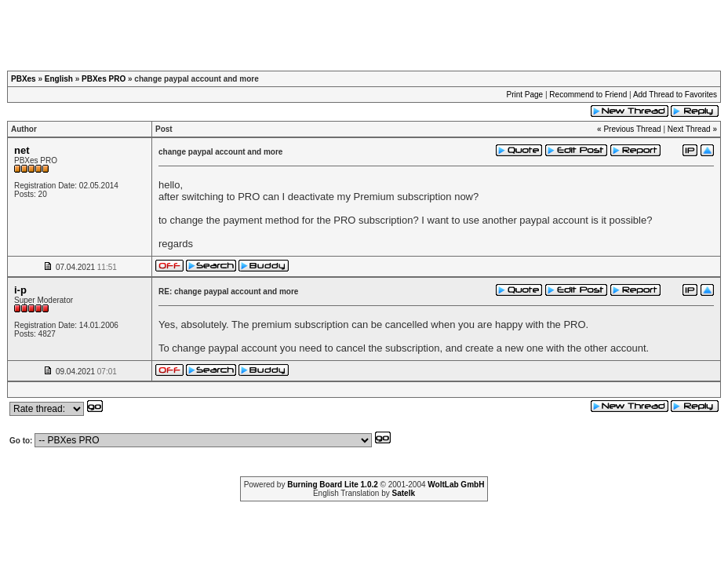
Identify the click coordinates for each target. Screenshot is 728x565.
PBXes (24, 79)
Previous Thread (632, 129)
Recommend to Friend (588, 95)
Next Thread (689, 129)
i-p (20, 290)
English (59, 79)
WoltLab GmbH (456, 485)
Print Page (524, 95)
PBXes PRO (104, 79)
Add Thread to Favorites (675, 95)
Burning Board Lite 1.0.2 (333, 485)
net (22, 150)
